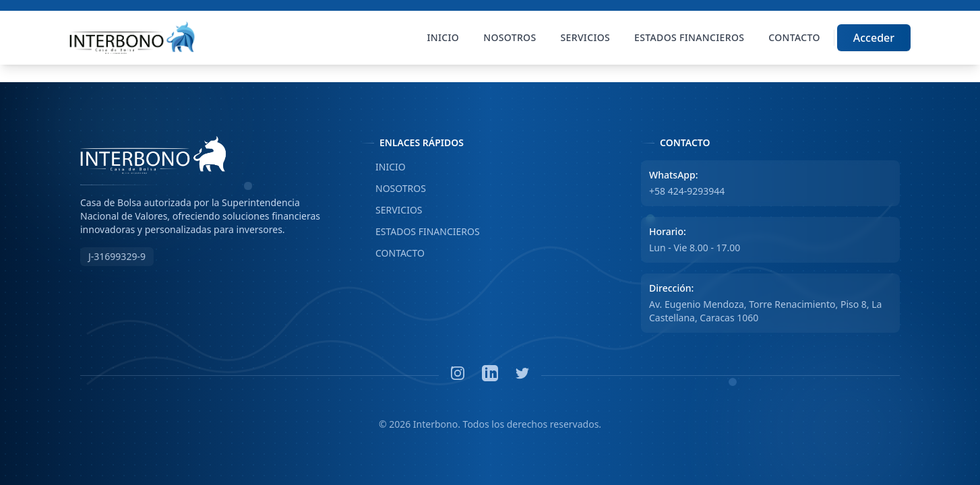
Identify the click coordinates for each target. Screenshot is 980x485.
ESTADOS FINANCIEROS (420, 232)
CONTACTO (393, 253)
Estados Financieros (689, 37)
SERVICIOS (392, 210)
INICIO (383, 167)
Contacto (794, 37)
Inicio (443, 37)
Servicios (586, 37)
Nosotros (510, 37)
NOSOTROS (393, 189)
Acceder (874, 38)
